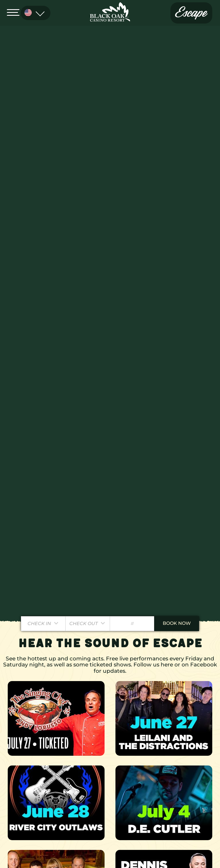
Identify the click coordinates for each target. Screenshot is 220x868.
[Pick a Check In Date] (43, 624)
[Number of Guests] (132, 624)
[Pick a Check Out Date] (88, 624)
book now (177, 623)
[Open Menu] (15, 12)
